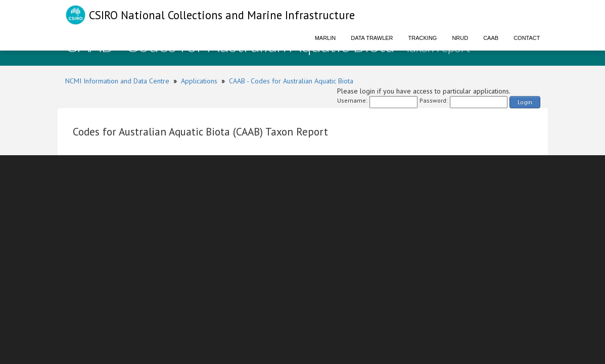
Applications (199, 81)
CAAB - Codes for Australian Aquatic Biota (291, 81)
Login (525, 102)
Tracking (423, 38)
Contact (527, 38)
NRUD (460, 38)
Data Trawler (372, 38)
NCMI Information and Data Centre (117, 81)
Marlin (325, 38)
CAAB (491, 38)
